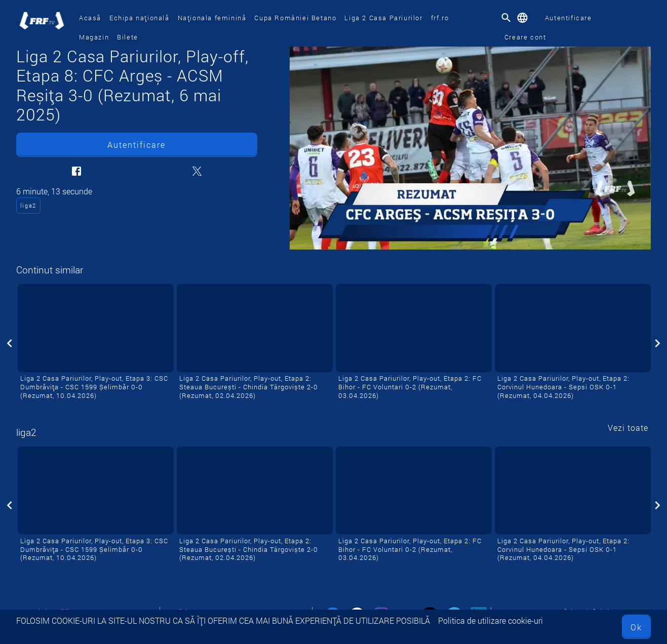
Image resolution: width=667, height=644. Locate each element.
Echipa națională (140, 18)
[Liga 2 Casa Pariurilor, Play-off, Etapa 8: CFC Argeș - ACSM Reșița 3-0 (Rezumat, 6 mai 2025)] (470, 148)
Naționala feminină (212, 18)
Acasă (90, 18)
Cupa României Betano (295, 18)
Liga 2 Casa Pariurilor (383, 18)
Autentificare (568, 18)
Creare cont (525, 37)
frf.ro (440, 18)
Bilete (128, 37)
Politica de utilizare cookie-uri (491, 620)
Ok (636, 627)
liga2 (28, 205)
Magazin (94, 37)
